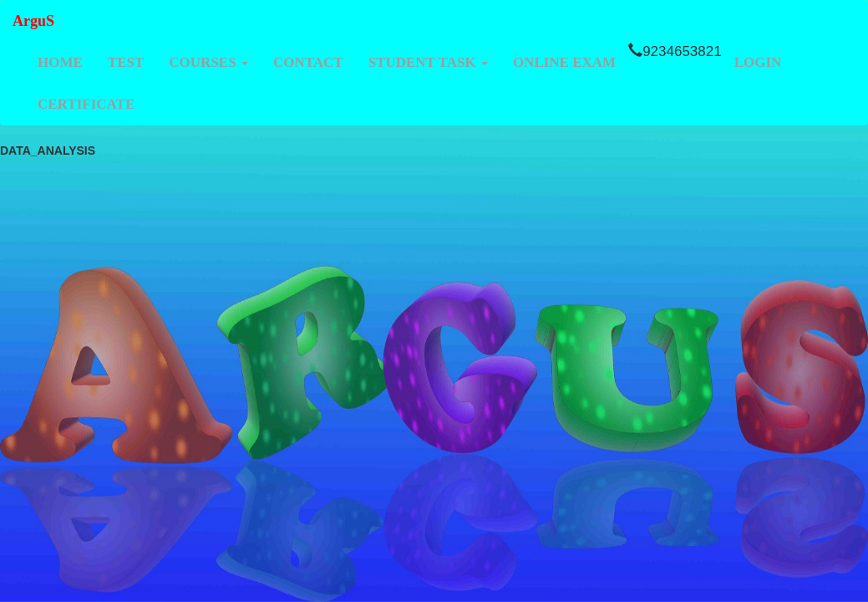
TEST (126, 62)
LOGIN (758, 62)
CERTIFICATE (86, 104)
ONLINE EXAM (564, 62)
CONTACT (308, 62)
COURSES (208, 62)
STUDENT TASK (428, 62)
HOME (60, 62)
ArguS (33, 21)
